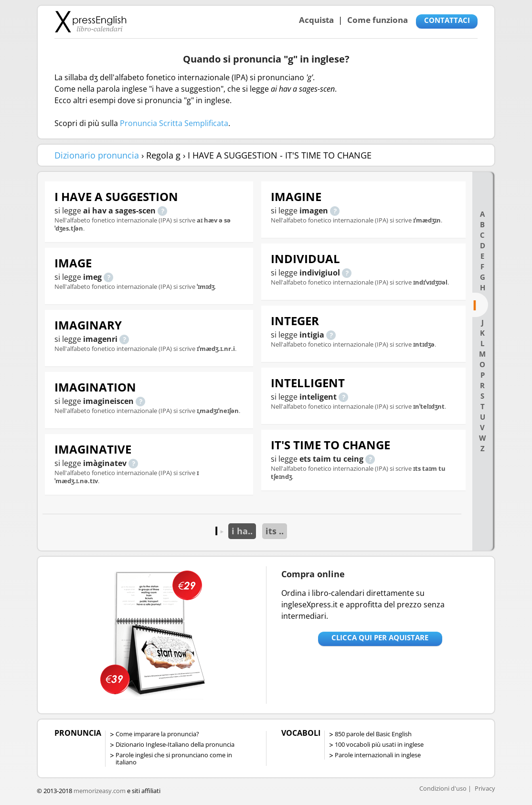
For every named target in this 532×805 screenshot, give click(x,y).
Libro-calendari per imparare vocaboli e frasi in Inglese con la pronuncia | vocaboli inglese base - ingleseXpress (90, 21)
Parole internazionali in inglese (378, 755)
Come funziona (378, 20)
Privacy (485, 788)
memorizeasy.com (100, 791)
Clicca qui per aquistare (380, 637)
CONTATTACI (447, 20)
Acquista (316, 20)
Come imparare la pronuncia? (157, 734)
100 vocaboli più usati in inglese (379, 744)
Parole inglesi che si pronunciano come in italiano (174, 758)
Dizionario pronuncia (97, 155)
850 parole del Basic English (373, 734)
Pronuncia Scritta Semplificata (174, 123)
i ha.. (242, 531)
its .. (275, 531)
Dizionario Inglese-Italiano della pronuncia (175, 744)
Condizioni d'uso (443, 788)
